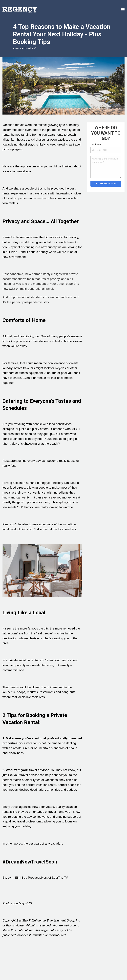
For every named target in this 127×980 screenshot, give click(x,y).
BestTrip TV (60, 878)
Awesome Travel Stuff (25, 48)
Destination (96, 145)
